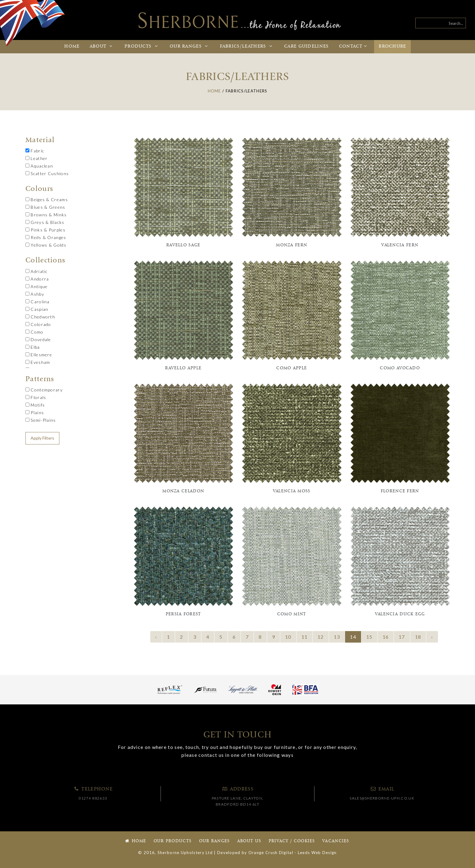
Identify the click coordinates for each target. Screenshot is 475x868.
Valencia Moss (292, 491)
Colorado (38, 324)
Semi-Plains (41, 420)
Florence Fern (400, 491)
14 (353, 637)
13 (337, 637)
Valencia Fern (400, 245)
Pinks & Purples (45, 230)
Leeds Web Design (317, 853)
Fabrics (247, 47)
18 (418, 637)
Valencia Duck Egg (400, 614)
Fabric (35, 151)
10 (288, 637)
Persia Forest (183, 614)
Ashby (35, 294)
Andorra (37, 279)
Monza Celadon (183, 491)
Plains (35, 412)
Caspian (37, 309)
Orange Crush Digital (271, 853)
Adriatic (37, 271)
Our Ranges (214, 841)
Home (72, 47)
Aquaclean (39, 166)
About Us (249, 841)
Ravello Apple (183, 368)
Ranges (190, 47)
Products (142, 47)
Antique (37, 286)
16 (386, 637)
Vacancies (336, 841)
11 (305, 637)
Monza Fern (292, 245)
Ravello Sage (183, 245)
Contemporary (44, 390)
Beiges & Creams (47, 200)
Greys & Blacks (45, 222)
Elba (33, 347)
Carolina (38, 302)
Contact (354, 47)
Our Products (173, 841)
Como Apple (292, 368)
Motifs (35, 405)
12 (321, 637)
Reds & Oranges (46, 237)
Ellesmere (39, 355)
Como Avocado (400, 368)
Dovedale (38, 339)
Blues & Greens (45, 207)
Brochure (392, 47)
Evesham (38, 362)
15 (369, 637)
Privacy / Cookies (292, 841)
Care (307, 47)
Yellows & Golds (46, 245)
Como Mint (292, 614)
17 (402, 637)
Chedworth (40, 317)
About (102, 47)
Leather (37, 158)
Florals (36, 397)
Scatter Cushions (47, 173)
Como (35, 332)
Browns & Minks (46, 215)
